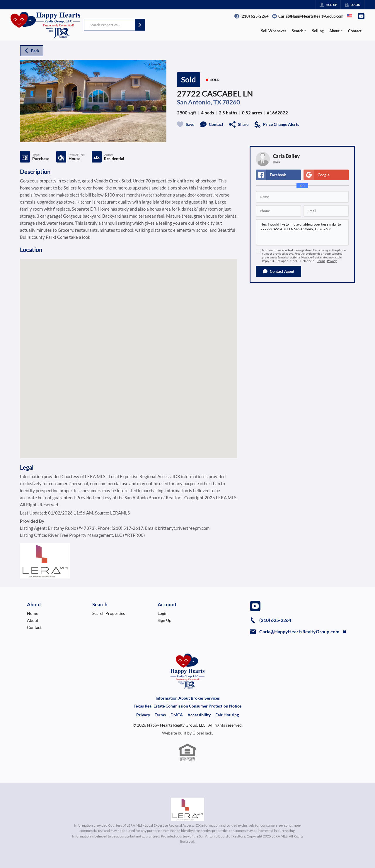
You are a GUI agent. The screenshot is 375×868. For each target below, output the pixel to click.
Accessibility (199, 715)
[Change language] (350, 16)
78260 (231, 102)
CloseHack (202, 733)
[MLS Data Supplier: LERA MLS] (187, 809)
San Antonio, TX (199, 102)
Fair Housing (227, 715)
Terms (321, 261)
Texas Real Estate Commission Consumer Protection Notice (187, 706)
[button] (140, 25)
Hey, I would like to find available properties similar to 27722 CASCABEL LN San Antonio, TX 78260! (302, 232)
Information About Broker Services (188, 698)
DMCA (177, 715)
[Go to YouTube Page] (361, 16)
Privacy (332, 261)
